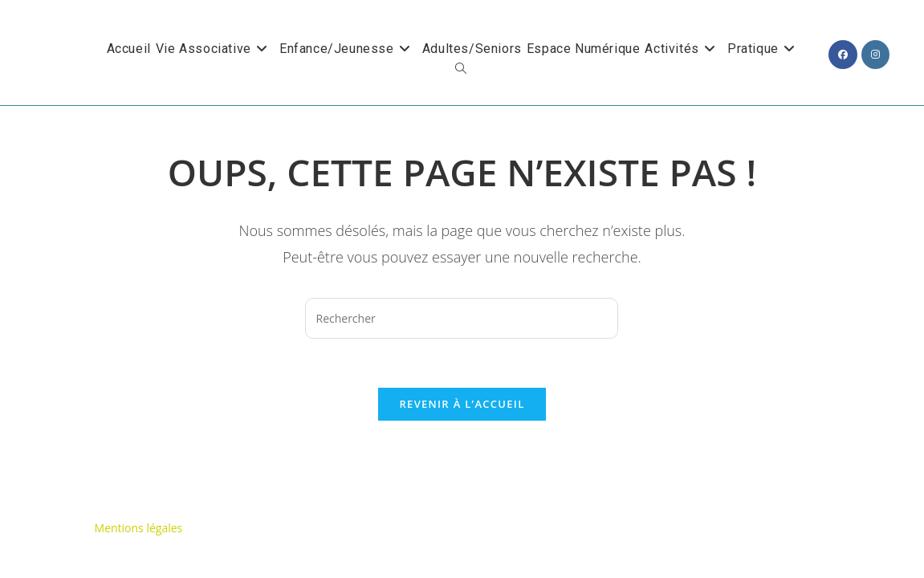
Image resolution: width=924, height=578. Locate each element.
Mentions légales (139, 480)
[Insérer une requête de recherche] (462, 318)
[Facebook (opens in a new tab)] (843, 55)
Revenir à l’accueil (462, 404)
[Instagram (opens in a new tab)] (875, 55)
